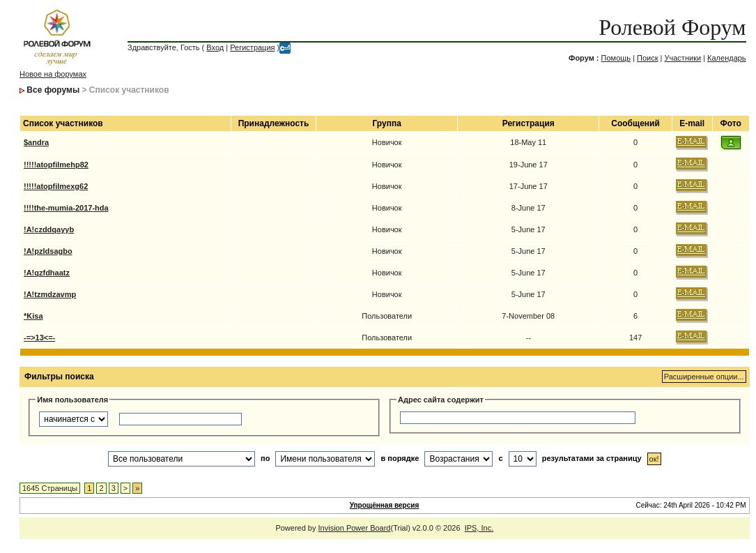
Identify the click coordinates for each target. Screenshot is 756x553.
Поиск (647, 58)
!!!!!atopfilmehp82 (56, 165)
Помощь (616, 58)
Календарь (727, 58)
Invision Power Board (355, 528)
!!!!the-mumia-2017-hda (66, 208)
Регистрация (252, 47)
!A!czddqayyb (49, 229)
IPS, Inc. (479, 528)
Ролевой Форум (672, 27)
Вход (215, 47)
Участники (683, 58)
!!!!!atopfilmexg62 (56, 186)
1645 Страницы (50, 488)
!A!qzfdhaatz (47, 273)
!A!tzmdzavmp (50, 294)
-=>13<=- (39, 338)
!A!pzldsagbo (48, 251)
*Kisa (33, 316)
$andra (36, 142)
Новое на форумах (53, 74)
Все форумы (53, 90)
